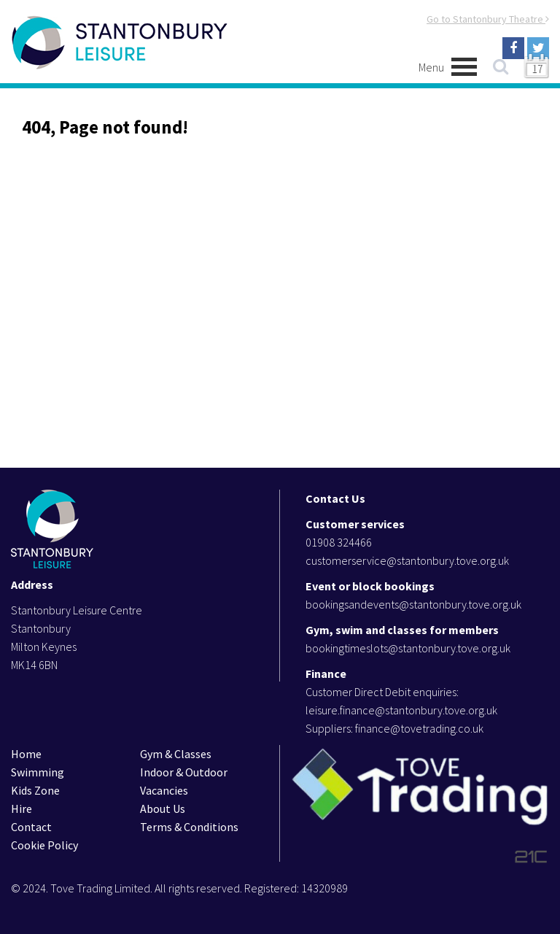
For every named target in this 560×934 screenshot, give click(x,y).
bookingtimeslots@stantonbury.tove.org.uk (408, 648)
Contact (31, 827)
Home (26, 754)
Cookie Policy (44, 845)
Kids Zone (35, 790)
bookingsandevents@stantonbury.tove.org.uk (413, 604)
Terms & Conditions (189, 827)
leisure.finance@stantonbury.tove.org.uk (401, 710)
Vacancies (164, 790)
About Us (163, 808)
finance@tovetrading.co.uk (419, 728)
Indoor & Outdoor (184, 772)
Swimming (38, 772)
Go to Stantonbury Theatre (488, 19)
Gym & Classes (176, 754)
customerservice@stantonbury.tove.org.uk (407, 560)
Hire (22, 808)
